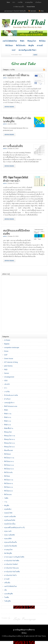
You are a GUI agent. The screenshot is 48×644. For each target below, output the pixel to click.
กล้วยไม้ (7, 384)
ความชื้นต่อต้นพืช (13, 146)
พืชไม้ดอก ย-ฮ (9, 469)
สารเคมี (40, 46)
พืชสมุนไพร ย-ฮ (9, 447)
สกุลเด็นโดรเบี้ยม (10, 524)
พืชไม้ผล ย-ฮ (8, 491)
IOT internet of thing (11, 362)
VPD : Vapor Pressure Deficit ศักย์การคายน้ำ (16, 179)
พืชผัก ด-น (8, 417)
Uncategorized (9, 377)
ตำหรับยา (38, 2)
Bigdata (7, 344)
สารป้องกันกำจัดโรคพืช (12, 572)
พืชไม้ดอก (9, 46)
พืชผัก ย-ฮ (7, 425)
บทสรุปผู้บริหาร (9, 403)
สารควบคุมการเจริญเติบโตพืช (14, 557)
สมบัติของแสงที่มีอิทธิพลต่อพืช (16, 232)
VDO (6, 381)
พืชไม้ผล (42, 41)
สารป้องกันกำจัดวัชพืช (12, 561)
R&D (6, 370)
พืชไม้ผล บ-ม (9, 487)
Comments (33, 11)
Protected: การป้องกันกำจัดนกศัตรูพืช (17, 120)
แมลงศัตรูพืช (9, 594)
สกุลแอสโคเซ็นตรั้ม (11, 542)
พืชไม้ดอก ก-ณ (9, 458)
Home (8, 2)
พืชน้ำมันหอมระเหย (11, 406)
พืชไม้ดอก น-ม (9, 465)
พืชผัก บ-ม (8, 421)
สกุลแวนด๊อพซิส (9, 535)
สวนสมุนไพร (29, 2)
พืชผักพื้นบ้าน (9, 428)
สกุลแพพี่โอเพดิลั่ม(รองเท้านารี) (14, 528)
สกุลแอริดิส (8, 539)
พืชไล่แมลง (8, 494)
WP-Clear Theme (40, 636)
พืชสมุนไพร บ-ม (9, 443)
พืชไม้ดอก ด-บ (9, 461)
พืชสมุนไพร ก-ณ (10, 436)
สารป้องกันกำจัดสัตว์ (11, 564)
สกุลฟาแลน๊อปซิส (10, 517)
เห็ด (6, 590)
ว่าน (6, 502)
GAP (14, 50)
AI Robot (7, 340)
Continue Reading (9, 107)
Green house (9, 359)
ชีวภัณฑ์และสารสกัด (11, 395)
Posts (42, 11)
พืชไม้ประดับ (21, 46)
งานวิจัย (20, 2)
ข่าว (14, 2)
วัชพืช (6, 498)
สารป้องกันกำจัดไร (10, 575)
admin (5, 78)
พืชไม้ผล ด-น (9, 483)
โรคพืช (7, 597)
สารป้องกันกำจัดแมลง (12, 568)
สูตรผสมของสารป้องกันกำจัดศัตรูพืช (15, 11)
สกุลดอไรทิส (8, 513)
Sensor (7, 373)
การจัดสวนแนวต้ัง (19, 6)
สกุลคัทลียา (8, 509)
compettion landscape (12, 348)
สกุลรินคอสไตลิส (10, 520)
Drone (6, 351)
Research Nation (31, 6)
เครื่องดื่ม (7, 583)
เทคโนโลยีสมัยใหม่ (10, 41)
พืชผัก (22, 41)
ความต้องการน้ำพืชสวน (16, 75)
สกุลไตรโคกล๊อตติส (11, 546)
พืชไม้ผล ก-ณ (9, 480)
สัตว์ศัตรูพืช (8, 553)
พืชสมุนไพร (32, 41)
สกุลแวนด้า (8, 531)
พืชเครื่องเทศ (9, 450)
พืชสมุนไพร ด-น (9, 439)
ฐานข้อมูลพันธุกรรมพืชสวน (24, 629)
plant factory (8, 366)
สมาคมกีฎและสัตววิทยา (27, 50)
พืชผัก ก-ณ (8, 414)
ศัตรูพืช (31, 46)
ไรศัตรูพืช (7, 601)
